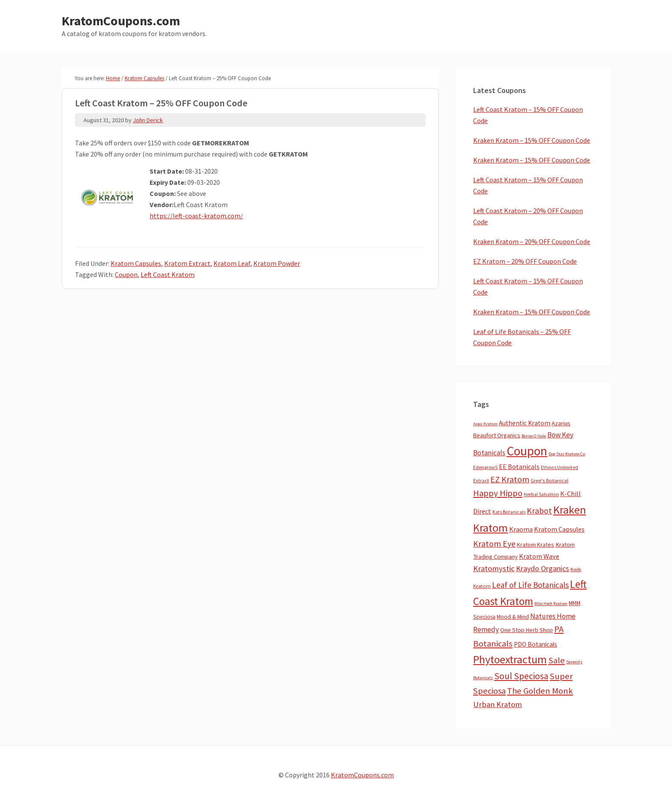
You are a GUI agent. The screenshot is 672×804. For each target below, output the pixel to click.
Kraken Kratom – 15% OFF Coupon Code (532, 140)
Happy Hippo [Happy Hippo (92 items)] (498, 493)
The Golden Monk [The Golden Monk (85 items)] (540, 691)
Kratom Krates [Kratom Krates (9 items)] (535, 545)
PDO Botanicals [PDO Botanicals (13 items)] (535, 644)
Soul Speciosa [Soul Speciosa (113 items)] (521, 676)
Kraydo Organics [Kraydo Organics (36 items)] (543, 568)
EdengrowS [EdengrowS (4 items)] (485, 467)
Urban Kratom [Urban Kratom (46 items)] (498, 704)
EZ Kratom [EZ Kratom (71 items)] (510, 479)
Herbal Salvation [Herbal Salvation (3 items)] (541, 494)
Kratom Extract (187, 263)
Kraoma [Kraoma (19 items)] (521, 529)
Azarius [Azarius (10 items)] (561, 423)
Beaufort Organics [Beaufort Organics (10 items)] (497, 435)
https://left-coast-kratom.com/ (196, 216)
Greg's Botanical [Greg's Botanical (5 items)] (549, 480)
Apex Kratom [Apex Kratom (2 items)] (485, 424)
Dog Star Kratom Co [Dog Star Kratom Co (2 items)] (567, 454)
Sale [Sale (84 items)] (556, 660)
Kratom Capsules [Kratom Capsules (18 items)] (559, 529)
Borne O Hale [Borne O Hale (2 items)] (534, 436)
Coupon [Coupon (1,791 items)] (527, 451)
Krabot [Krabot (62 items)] (539, 511)
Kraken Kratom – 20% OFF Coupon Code (532, 241)
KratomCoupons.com (121, 21)
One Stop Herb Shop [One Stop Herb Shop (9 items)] (526, 630)
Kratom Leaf (232, 263)
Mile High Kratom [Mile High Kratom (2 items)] (551, 604)
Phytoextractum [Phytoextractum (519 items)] (510, 659)
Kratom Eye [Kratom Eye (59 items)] (494, 544)
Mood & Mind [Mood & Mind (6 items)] (513, 617)
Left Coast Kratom (168, 274)
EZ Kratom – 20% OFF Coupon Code (525, 261)
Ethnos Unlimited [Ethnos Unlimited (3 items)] (559, 467)
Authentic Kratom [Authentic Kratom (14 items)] (525, 423)
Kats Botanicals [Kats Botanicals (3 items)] (509, 512)
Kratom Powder (277, 263)
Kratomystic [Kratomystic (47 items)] (494, 568)
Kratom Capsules (136, 263)
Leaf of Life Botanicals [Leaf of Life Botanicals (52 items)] (530, 585)
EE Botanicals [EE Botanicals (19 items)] (519, 467)
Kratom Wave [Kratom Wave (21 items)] (539, 556)
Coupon (126, 274)
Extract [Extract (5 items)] (481, 480)
